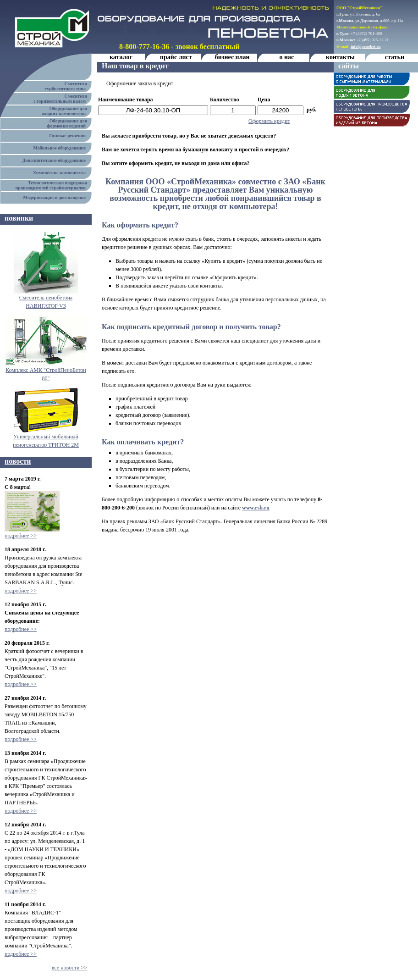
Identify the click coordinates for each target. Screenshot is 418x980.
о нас (286, 57)
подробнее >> (21, 536)
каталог (121, 57)
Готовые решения (69, 136)
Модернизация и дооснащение (56, 197)
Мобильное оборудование (60, 148)
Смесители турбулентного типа (68, 86)
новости (18, 461)
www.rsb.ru (256, 508)
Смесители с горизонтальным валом (63, 99)
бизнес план (232, 57)
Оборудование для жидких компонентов (67, 111)
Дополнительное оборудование (55, 160)
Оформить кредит (269, 121)
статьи (395, 57)
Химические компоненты (60, 173)
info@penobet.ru (366, 46)
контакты (340, 57)
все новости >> (69, 968)
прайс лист (176, 57)
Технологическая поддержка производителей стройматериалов (54, 185)
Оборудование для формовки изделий (69, 123)
